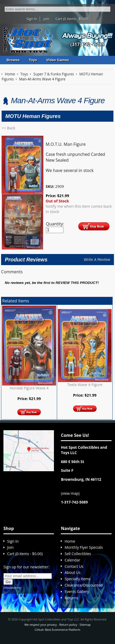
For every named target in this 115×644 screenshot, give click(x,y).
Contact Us (74, 566)
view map (70, 493)
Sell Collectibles (78, 554)
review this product (77, 283)
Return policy (68, 625)
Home (70, 541)
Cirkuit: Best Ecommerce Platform (57, 630)
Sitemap (85, 625)
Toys (33, 60)
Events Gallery (77, 591)
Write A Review (97, 260)
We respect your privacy (41, 625)
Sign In (32, 19)
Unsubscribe (12, 588)
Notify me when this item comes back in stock (79, 209)
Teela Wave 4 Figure (85, 385)
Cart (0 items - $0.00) (72, 19)
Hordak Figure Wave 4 (29, 388)
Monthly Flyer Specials (84, 547)
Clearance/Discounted (84, 585)
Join (47, 19)
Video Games (58, 60)
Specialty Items (77, 579)
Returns (71, 598)
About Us (72, 572)
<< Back (8, 128)
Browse (13, 60)
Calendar (72, 560)
